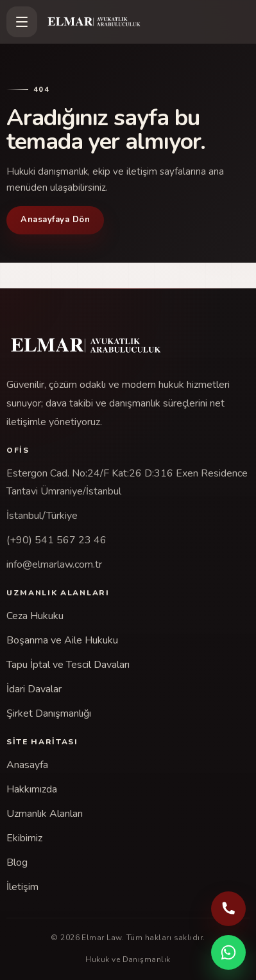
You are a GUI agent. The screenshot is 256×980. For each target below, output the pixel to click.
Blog (17, 862)
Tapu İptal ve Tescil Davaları (68, 665)
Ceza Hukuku (35, 616)
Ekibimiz (24, 838)
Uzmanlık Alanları (45, 814)
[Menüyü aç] (22, 22)
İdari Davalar (34, 689)
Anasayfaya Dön (55, 220)
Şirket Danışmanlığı (49, 713)
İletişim (22, 887)
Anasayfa (27, 765)
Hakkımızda (32, 789)
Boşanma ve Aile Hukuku (62, 640)
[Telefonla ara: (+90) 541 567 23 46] (228, 909)
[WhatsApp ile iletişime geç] (228, 952)
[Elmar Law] (147, 22)
